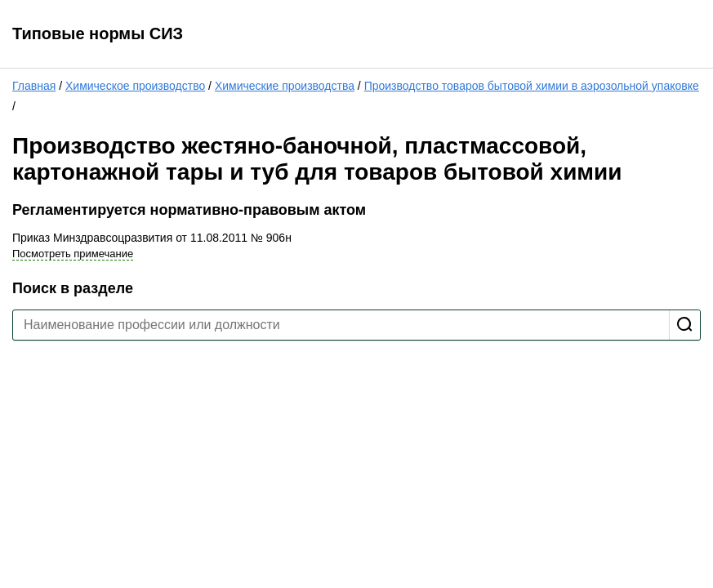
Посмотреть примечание (73, 254)
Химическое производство (135, 86)
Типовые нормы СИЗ (98, 33)
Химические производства (285, 86)
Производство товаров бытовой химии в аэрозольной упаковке (532, 86)
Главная (34, 86)
